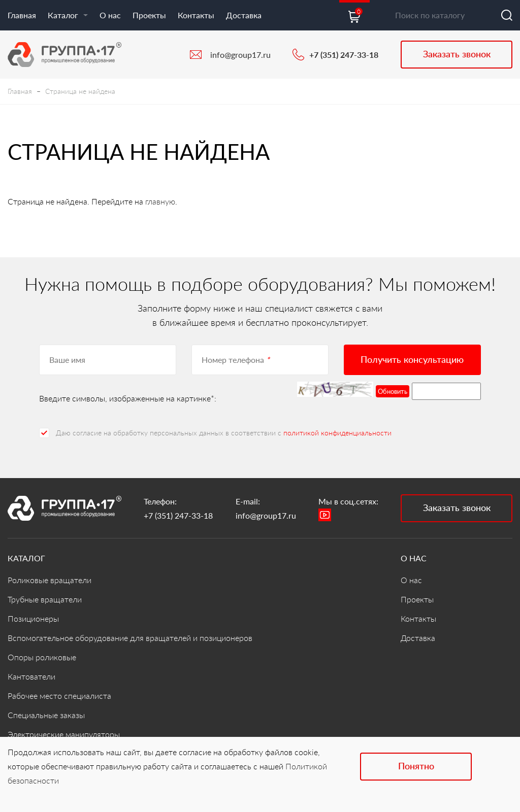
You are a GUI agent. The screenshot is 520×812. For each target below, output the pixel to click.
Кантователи (31, 676)
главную (160, 201)
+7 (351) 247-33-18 (344, 55)
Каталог (68, 15)
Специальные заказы (46, 715)
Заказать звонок (457, 54)
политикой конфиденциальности (337, 433)
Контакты (196, 15)
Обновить (393, 391)
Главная (22, 15)
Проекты (149, 15)
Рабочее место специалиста (59, 696)
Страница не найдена (80, 91)
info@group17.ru (240, 55)
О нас (110, 15)
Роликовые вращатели (50, 580)
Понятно (416, 766)
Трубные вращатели (45, 599)
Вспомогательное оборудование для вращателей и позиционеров (130, 638)
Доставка (244, 15)
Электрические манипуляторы (64, 734)
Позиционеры (33, 618)
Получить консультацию (412, 359)
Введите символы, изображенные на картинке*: (128, 398)
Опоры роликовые (42, 657)
